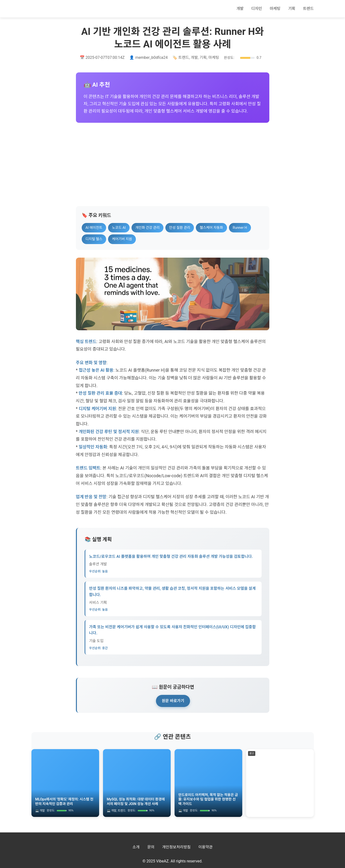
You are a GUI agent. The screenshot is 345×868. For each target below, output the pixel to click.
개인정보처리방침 (176, 847)
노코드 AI (119, 228)
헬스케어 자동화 (211, 228)
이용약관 (205, 847)
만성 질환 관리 (180, 228)
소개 (136, 847)
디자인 (257, 9)
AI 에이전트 (94, 228)
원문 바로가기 (173, 701)
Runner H (240, 228)
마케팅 (275, 9)
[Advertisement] (173, 164)
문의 (151, 847)
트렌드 (308, 9)
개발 (240, 9)
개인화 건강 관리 (147, 228)
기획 (292, 9)
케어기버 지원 (122, 239)
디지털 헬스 (94, 239)
